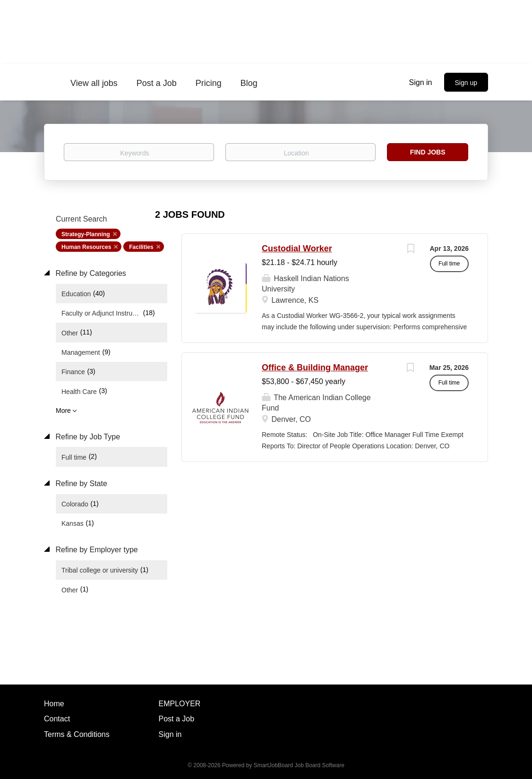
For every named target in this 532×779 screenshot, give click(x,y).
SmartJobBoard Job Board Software (299, 765)
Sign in (421, 82)
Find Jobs (428, 152)
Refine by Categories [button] (90, 273)
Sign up (466, 83)
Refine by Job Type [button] (87, 437)
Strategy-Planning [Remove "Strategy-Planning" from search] (86, 234)
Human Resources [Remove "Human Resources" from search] (86, 247)
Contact (57, 719)
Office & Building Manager (315, 368)
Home (54, 704)
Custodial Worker (297, 248)
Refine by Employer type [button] (96, 550)
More (63, 411)
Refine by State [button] (80, 484)
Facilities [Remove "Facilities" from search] (141, 247)
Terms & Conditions (77, 734)
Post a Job (177, 719)
